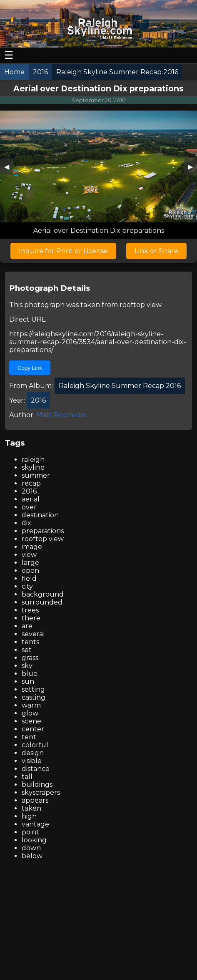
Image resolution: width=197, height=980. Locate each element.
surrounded (42, 602)
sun (28, 681)
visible (32, 761)
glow (30, 713)
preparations (43, 531)
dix (26, 523)
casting (34, 697)
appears (35, 800)
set (27, 650)
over (29, 507)
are (27, 626)
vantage (35, 824)
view (29, 555)
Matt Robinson (61, 415)
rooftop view (140, 305)
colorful (35, 745)
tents (30, 642)
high (29, 816)
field (29, 578)
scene (31, 721)
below (32, 856)
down (31, 848)
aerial (31, 499)
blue (30, 674)
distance (36, 769)
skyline (33, 467)
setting (33, 689)
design (33, 753)
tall (27, 777)
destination (40, 515)
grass (30, 658)
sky (27, 666)
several (33, 634)
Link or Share (156, 251)
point (30, 832)
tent (29, 737)
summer (36, 475)
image (32, 547)
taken (31, 808)
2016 (29, 491)
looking (34, 840)
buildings (37, 785)
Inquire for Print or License (63, 251)
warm (31, 705)
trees (30, 610)
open (30, 571)
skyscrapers (41, 792)
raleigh (33, 460)
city (27, 586)
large (30, 563)
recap (31, 483)
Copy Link (30, 368)
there (31, 618)
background (43, 594)
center (33, 729)
